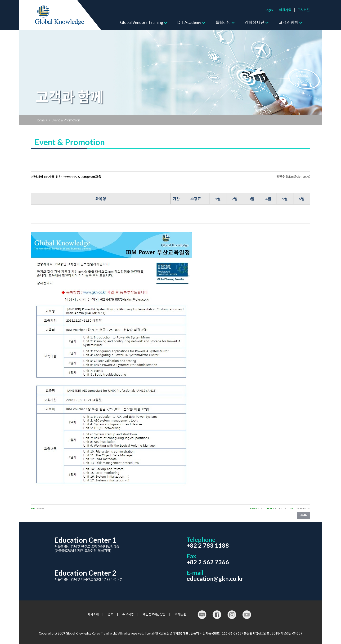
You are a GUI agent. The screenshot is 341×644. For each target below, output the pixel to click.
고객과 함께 (289, 22)
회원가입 (285, 10)
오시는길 (304, 10)
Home (40, 120)
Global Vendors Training (142, 22)
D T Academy (189, 22)
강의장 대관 (255, 22)
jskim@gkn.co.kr (298, 176)
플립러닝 (223, 22)
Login (269, 10)
